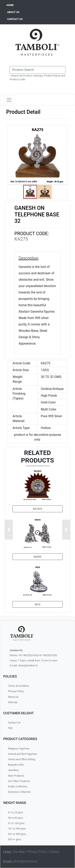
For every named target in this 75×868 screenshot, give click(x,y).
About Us (13, 697)
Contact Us (14, 723)
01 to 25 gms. (16, 812)
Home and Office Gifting (22, 759)
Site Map (19, 852)
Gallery (54, 852)
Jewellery (13, 770)
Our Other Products (19, 781)
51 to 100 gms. (16, 823)
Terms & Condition (18, 686)
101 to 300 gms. (17, 829)
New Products (16, 776)
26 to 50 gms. (16, 818)
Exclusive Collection (19, 792)
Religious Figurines (19, 749)
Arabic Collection (18, 786)
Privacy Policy (16, 691)
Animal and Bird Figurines (22, 754)
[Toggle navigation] (9, 100)
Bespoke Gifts (16, 765)
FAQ (10, 728)
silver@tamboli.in (25, 861)
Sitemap (13, 702)
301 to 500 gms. (17, 834)
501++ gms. (15, 839)
